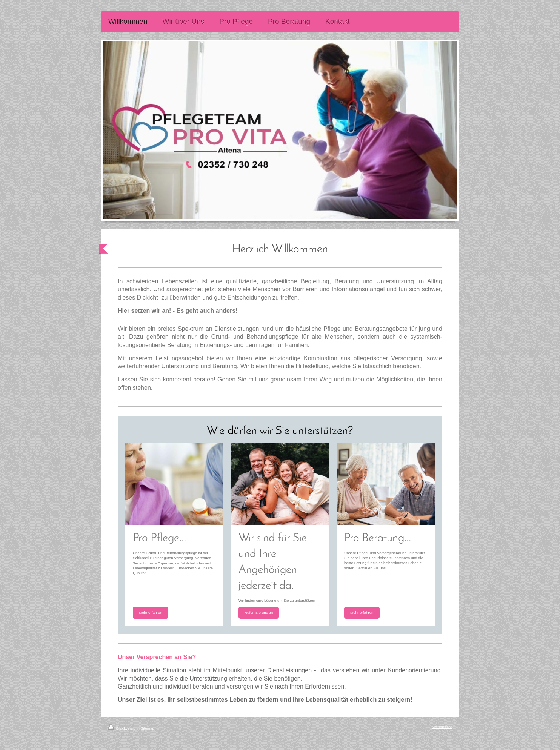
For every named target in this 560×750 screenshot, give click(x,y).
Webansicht (442, 727)
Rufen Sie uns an (259, 612)
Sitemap (148, 728)
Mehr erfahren (151, 612)
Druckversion (124, 728)
